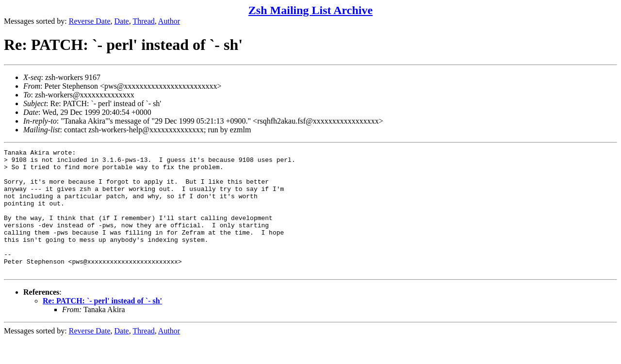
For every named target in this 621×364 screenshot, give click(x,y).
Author (169, 21)
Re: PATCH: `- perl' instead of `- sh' (102, 325)
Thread (143, 21)
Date (122, 21)
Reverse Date (90, 21)
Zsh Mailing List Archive (310, 10)
